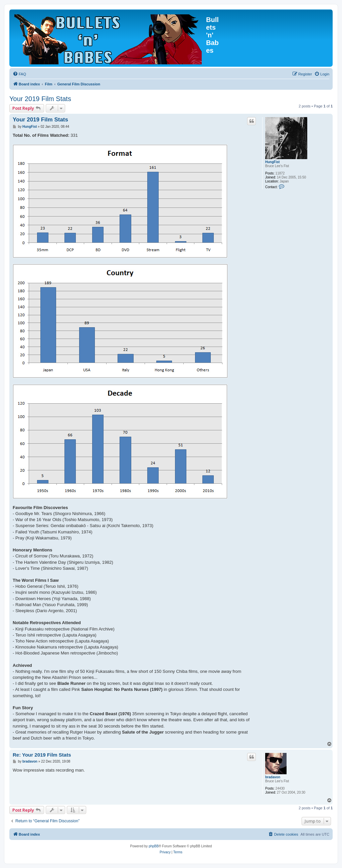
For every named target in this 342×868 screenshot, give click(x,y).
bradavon (273, 777)
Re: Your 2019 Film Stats (42, 755)
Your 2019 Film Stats (40, 99)
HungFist (272, 162)
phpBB (154, 846)
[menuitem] (19, 74)
